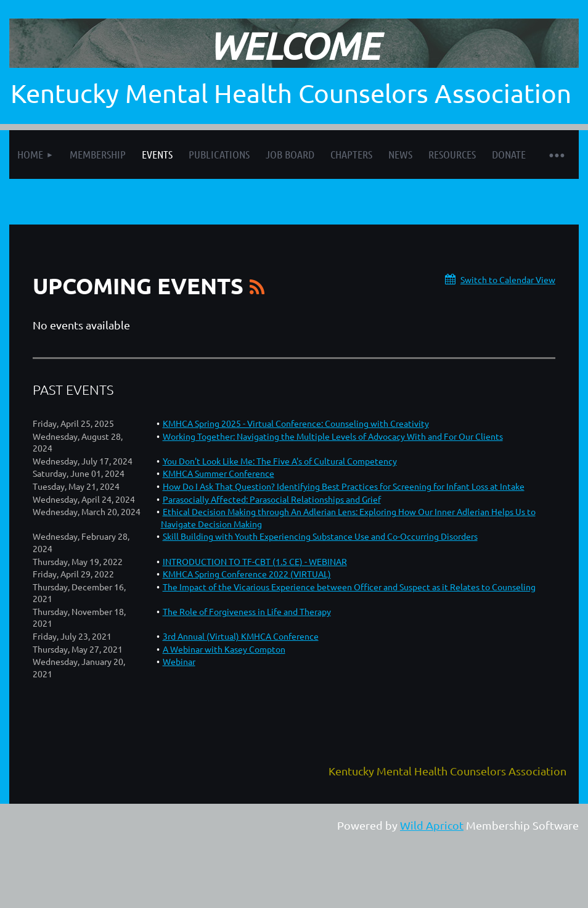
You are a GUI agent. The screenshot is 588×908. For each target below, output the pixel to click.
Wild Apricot (432, 825)
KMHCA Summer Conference (218, 473)
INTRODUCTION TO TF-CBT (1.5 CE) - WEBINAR (255, 561)
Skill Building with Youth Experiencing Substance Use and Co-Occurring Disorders (320, 536)
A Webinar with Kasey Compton (224, 649)
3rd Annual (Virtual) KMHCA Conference (241, 636)
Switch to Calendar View (508, 279)
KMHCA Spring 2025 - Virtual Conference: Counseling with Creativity (296, 423)
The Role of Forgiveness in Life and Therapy (247, 611)
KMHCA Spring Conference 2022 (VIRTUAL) (247, 574)
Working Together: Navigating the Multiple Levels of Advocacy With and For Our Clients (333, 436)
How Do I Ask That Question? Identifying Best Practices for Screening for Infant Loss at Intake (344, 486)
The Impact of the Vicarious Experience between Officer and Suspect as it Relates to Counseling (349, 587)
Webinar (179, 661)
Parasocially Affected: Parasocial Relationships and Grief (272, 499)
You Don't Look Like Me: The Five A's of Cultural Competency (280, 461)
